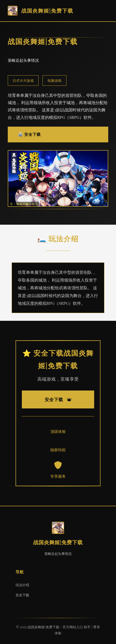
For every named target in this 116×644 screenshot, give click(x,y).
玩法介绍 (22, 585)
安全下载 (22, 595)
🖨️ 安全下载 (29, 134)
